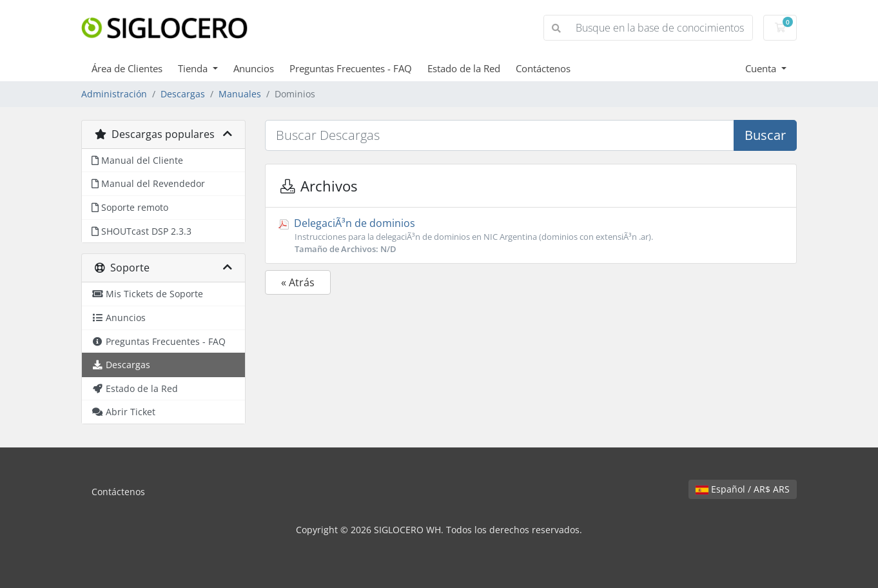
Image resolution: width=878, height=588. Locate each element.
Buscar (765, 135)
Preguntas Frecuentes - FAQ (351, 68)
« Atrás (298, 282)
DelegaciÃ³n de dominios (531, 236)
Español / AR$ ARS (743, 489)
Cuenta (762, 68)
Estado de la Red (464, 68)
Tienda (194, 68)
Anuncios (254, 68)
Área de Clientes (127, 68)
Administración (114, 94)
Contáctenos (543, 68)
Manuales (240, 94)
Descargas (183, 94)
